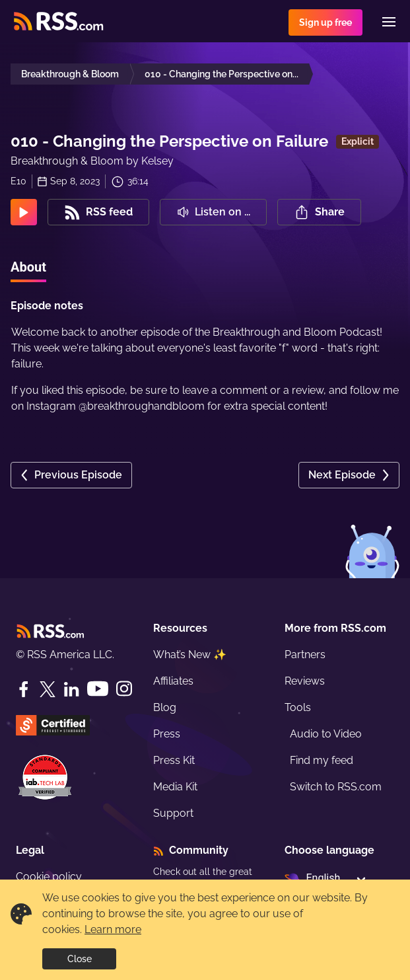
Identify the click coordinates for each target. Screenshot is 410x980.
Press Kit (174, 760)
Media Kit (175, 787)
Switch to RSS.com (336, 787)
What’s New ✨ (190, 655)
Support (173, 813)
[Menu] (389, 22)
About (28, 267)
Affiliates (173, 681)
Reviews (305, 681)
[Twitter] (48, 689)
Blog (165, 707)
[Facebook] (24, 689)
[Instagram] (124, 689)
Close (80, 959)
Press (167, 734)
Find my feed (322, 760)
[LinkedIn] (71, 689)
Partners (305, 655)
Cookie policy (49, 877)
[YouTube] (98, 689)
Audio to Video (326, 734)
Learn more (113, 929)
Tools (298, 707)
